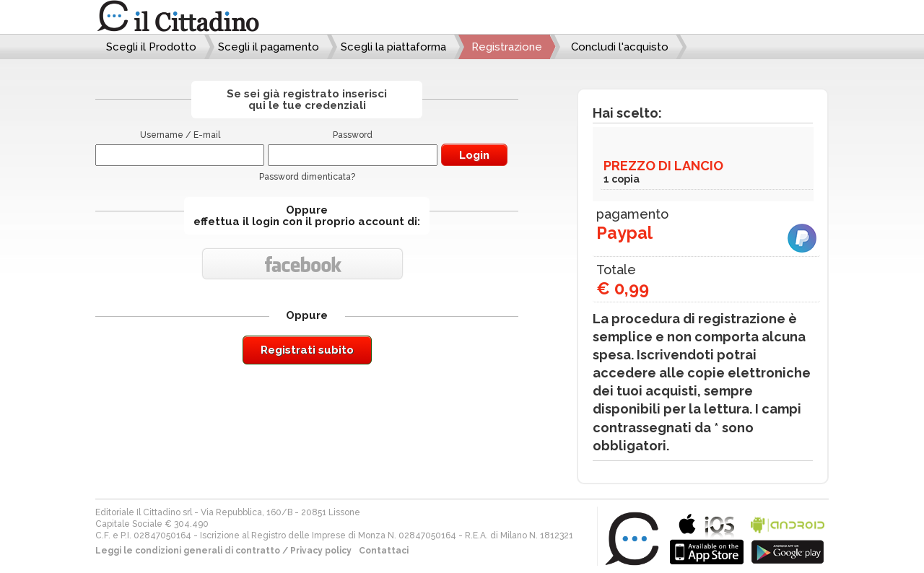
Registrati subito (307, 350)
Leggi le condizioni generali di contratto (188, 551)
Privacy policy (321, 551)
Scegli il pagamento (269, 47)
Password (353, 135)
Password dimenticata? (307, 177)
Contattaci (384, 551)
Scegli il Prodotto (151, 47)
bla (707, 537)
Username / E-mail (180, 135)
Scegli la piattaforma (393, 47)
